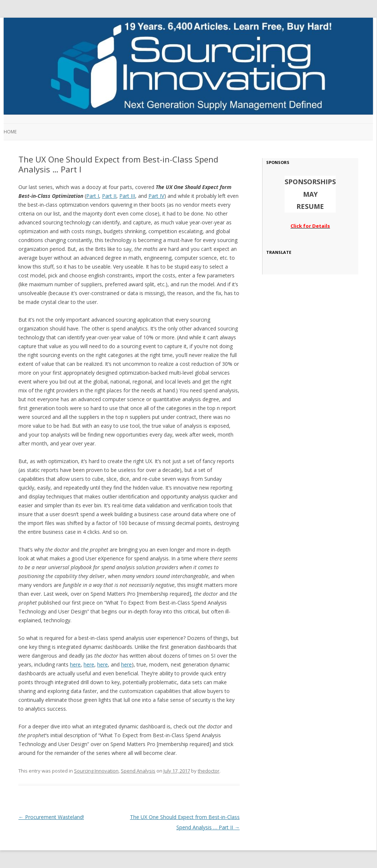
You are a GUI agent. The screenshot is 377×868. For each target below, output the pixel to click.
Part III (127, 196)
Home (10, 132)
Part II (109, 196)
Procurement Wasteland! (51, 817)
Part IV (156, 196)
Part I (93, 196)
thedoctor (209, 771)
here (75, 664)
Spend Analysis (138, 771)
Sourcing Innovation (96, 771)
